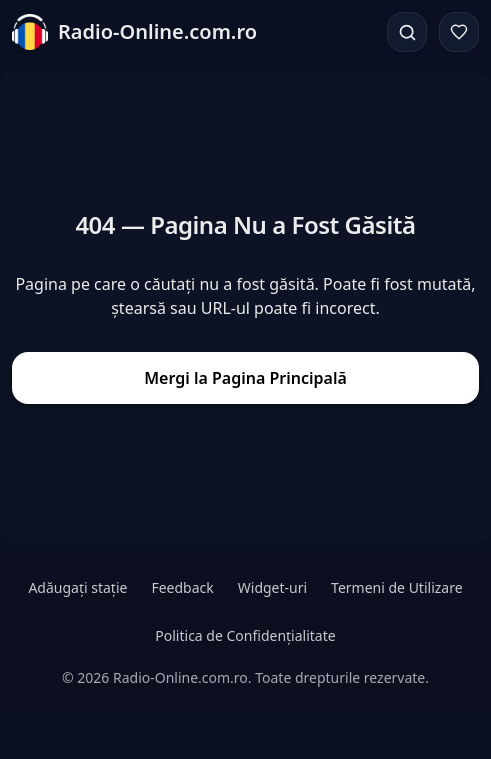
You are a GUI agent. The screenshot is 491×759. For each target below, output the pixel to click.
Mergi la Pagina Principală (245, 378)
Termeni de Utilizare (396, 587)
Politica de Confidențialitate (245, 635)
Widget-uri (272, 587)
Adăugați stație (77, 587)
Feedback (182, 587)
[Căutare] (407, 32)
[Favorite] (459, 32)
